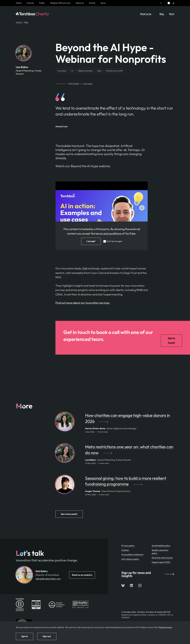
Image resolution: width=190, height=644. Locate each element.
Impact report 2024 (161, 562)
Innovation (62, 71)
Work (172, 14)
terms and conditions (108, 233)
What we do (147, 14)
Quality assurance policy (160, 552)
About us (80, 3)
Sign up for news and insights (148, 574)
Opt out (47, 636)
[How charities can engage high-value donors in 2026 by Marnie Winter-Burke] (130, 420)
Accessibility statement (132, 555)
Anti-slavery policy (130, 559)
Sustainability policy (161, 546)
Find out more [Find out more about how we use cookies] (165, 627)
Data (99, 71)
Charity (30, 3)
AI (72, 71)
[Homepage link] (19, 3)
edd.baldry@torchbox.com (48, 579)
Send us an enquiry (82, 575)
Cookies (125, 550)
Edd (85, 268)
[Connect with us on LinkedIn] (131, 585)
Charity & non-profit (114, 71)
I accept (91, 241)
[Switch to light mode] (167, 3)
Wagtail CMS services (60, 3)
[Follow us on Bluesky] (123, 585)
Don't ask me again (114, 241)
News (103, 3)
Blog (162, 14)
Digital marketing (85, 71)
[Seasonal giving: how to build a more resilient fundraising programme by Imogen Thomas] (130, 482)
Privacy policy (128, 546)
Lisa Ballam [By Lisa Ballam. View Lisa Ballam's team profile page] (22, 67)
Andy (96, 268)
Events (92, 3)
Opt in (25, 636)
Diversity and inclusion (162, 558)
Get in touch (171, 340)
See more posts (69, 514)
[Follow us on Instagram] (140, 585)
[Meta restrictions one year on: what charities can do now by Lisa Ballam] (130, 451)
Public (42, 3)
